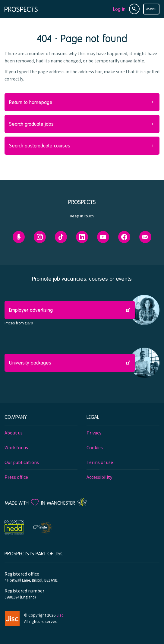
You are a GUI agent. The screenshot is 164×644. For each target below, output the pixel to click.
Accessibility (99, 477)
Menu (151, 9)
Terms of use (100, 462)
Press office (16, 477)
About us (14, 433)
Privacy (94, 433)
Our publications (22, 462)
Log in (119, 9)
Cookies (95, 447)
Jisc (60, 615)
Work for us (16, 447)
